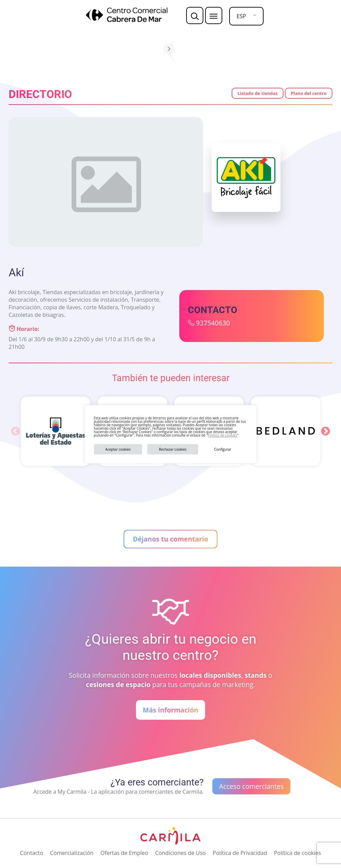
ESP (241, 16)
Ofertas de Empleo (124, 853)
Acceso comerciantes (251, 786)
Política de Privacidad (240, 853)
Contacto (31, 853)
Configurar (223, 449)
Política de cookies (222, 435)
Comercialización (72, 853)
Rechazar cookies (173, 449)
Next (326, 431)
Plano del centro (309, 93)
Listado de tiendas (258, 93)
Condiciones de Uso (180, 853)
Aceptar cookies (118, 449)
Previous (15, 431)
